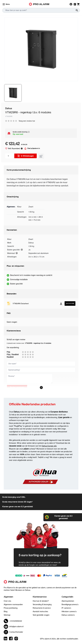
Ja (29, 250)
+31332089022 (16, 621)
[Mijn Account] (71, 4)
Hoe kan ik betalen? (41, 601)
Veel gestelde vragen (41, 615)
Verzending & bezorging (42, 604)
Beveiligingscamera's (70, 604)
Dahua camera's (68, 615)
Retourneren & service (42, 608)
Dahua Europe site (49, 446)
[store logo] (41, 583)
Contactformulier (16, 632)
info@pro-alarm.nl (16, 626)
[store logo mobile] (39, 4)
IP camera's (66, 608)
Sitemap (7, 615)
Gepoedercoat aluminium (38, 253)
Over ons (7, 601)
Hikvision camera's (69, 611)
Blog (6, 611)
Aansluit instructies (40, 611)
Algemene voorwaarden (13, 604)
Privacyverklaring (11, 608)
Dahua (31, 243)
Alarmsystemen (68, 601)
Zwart (31, 239)
